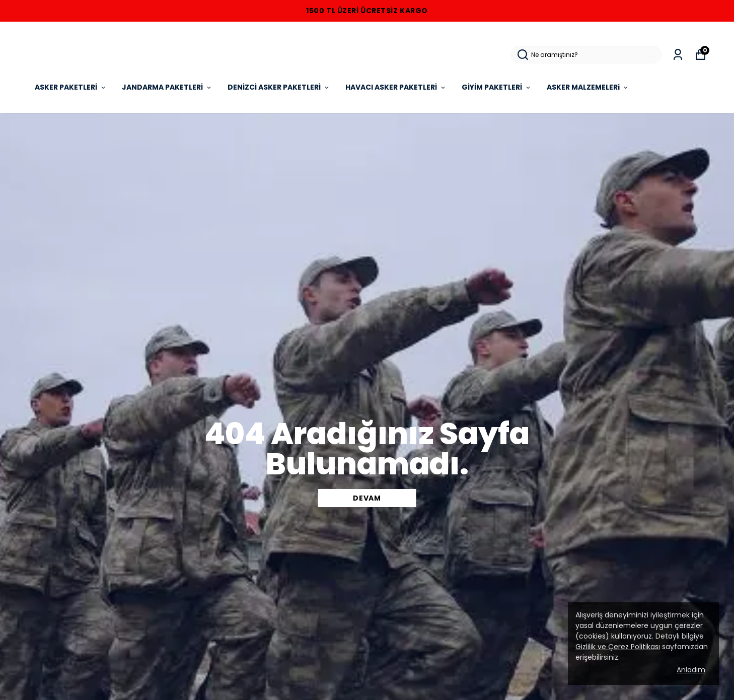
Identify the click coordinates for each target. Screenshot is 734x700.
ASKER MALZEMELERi (588, 87)
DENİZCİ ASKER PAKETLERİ (279, 87)
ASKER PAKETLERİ (71, 87)
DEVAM (367, 498)
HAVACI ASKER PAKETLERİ (396, 87)
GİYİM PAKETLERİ (497, 87)
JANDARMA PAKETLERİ (167, 87)
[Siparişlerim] (678, 55)
